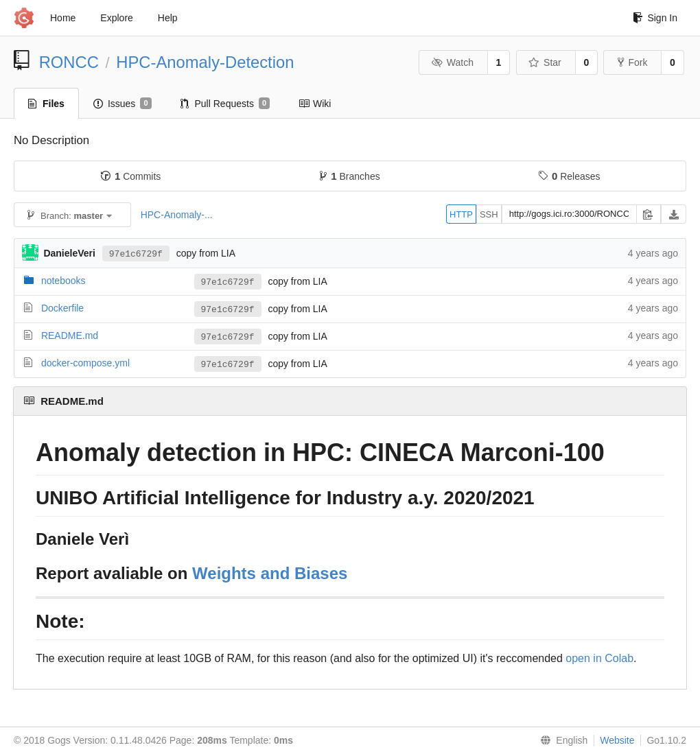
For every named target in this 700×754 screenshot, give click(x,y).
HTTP (461, 214)
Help (168, 18)
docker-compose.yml (85, 363)
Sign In (655, 18)
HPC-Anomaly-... (177, 215)
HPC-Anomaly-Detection (205, 62)
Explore (116, 18)
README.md (70, 335)
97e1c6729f (136, 253)
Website (617, 740)
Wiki (315, 104)
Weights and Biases (270, 573)
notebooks (63, 281)
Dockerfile (62, 308)
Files (46, 104)
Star (545, 62)
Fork (632, 62)
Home (63, 18)
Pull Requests (225, 104)
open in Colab (599, 658)
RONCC (69, 62)
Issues (122, 104)
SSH (489, 214)
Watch (452, 62)
